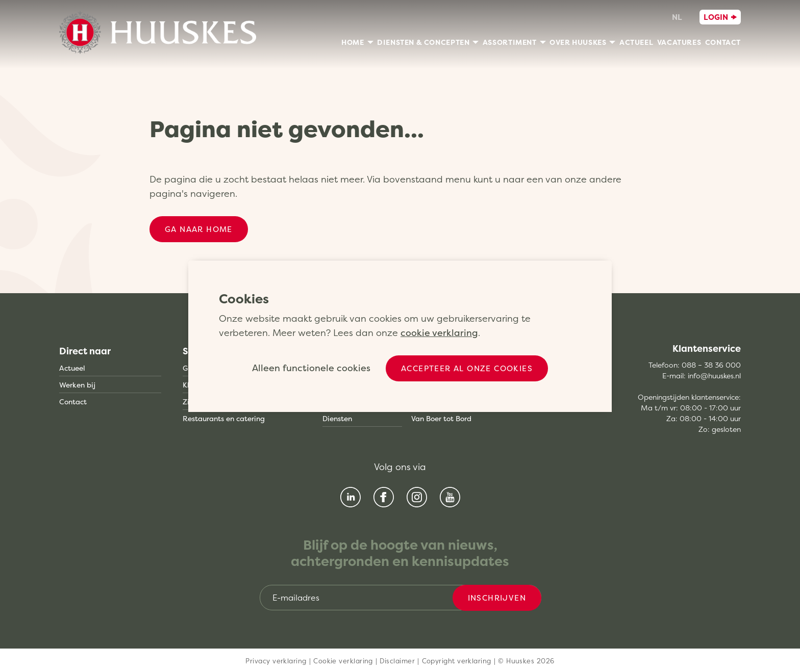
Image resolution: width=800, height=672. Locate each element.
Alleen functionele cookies (311, 368)
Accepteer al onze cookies (467, 368)
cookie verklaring (439, 333)
